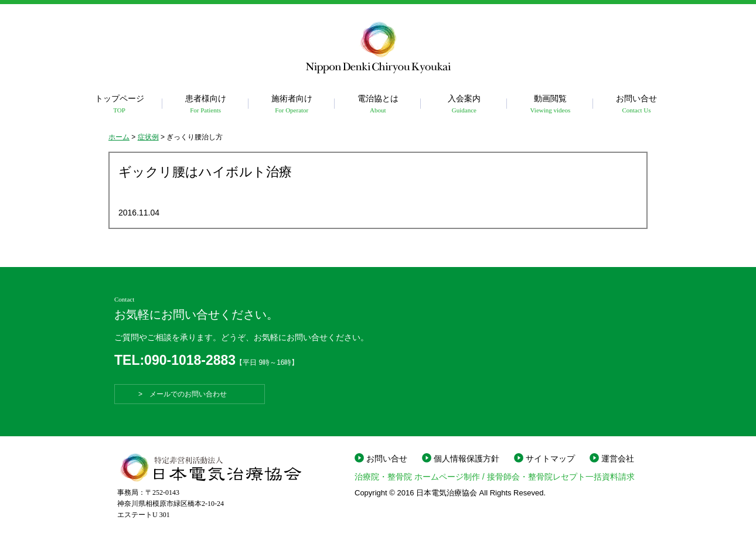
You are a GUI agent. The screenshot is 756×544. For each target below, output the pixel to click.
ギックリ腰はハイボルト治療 (205, 172)
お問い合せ (636, 105)
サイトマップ (550, 459)
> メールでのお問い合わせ (190, 394)
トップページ (119, 105)
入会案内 (464, 105)
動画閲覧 (550, 105)
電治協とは (378, 105)
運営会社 (618, 459)
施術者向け (292, 105)
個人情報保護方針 (466, 459)
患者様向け (205, 105)
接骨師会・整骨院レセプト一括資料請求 (561, 477)
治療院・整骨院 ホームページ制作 (417, 477)
